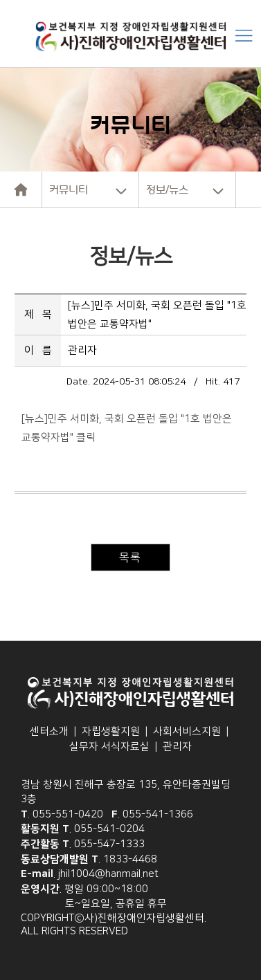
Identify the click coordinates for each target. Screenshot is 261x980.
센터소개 (49, 731)
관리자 (177, 747)
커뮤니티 (69, 189)
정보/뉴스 (167, 189)
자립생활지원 (111, 731)
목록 (130, 557)
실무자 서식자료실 (109, 747)
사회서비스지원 (187, 731)
